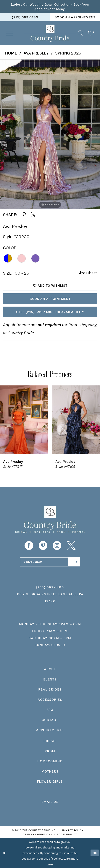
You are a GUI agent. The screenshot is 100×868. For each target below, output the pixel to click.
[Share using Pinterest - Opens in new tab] (24, 215)
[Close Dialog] (4, 853)
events (50, 679)
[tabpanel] (50, 134)
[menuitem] (25, 17)
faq (50, 710)
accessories (50, 699)
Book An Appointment (50, 299)
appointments (50, 730)
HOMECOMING (50, 761)
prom (50, 751)
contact (50, 720)
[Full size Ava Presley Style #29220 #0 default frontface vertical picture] (50, 134)
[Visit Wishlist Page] (91, 33)
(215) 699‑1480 (50, 587)
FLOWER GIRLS (50, 781)
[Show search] (81, 33)
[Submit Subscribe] (74, 562)
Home (11, 53)
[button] (10, 33)
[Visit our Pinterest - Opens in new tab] (43, 546)
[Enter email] (50, 562)
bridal (50, 741)
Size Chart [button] (87, 273)
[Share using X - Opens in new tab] (33, 215)
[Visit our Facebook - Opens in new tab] (29, 546)
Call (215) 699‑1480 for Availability (50, 312)
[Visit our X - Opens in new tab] (71, 546)
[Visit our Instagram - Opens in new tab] (57, 546)
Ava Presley (36, 53)
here (50, 864)
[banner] (50, 33)
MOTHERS (50, 771)
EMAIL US (50, 802)
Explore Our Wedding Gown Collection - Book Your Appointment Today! (50, 7)
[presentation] (24, 420)
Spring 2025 (68, 53)
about (50, 669)
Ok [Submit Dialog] (95, 853)
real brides (50, 689)
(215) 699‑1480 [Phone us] (25, 17)
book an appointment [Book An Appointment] (75, 17)
